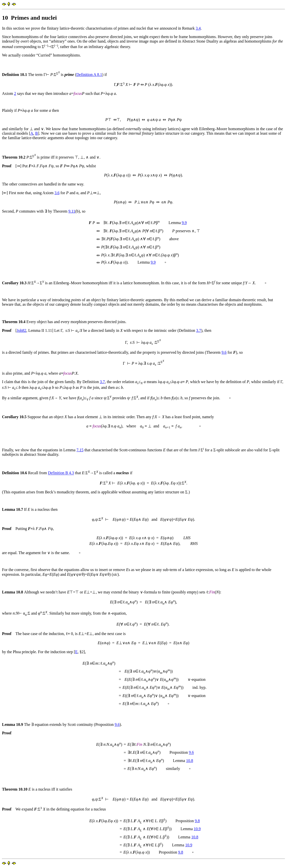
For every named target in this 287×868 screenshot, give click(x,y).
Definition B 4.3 (61, 473)
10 (5, 18)
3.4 (198, 28)
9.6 (224, 352)
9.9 (184, 223)
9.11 (72, 211)
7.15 (80, 450)
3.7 (199, 330)
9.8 (197, 821)
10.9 (197, 829)
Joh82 (21, 330)
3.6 (57, 193)
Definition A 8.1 (89, 75)
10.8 (190, 761)
